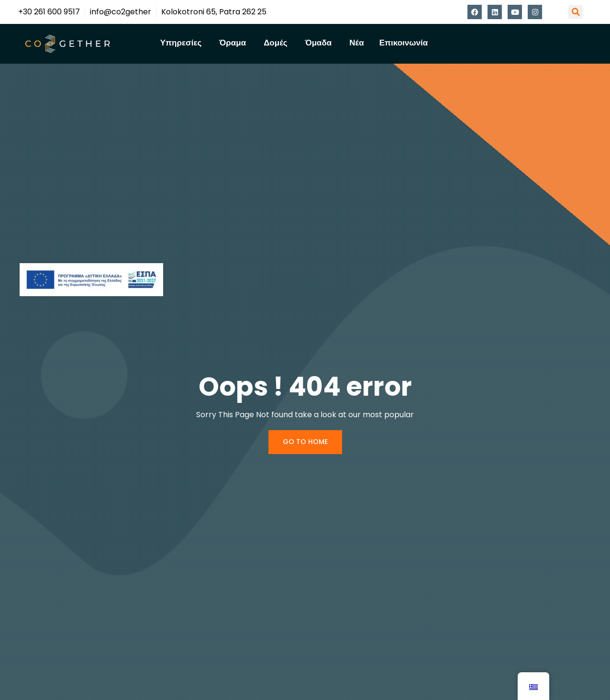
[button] (576, 12)
